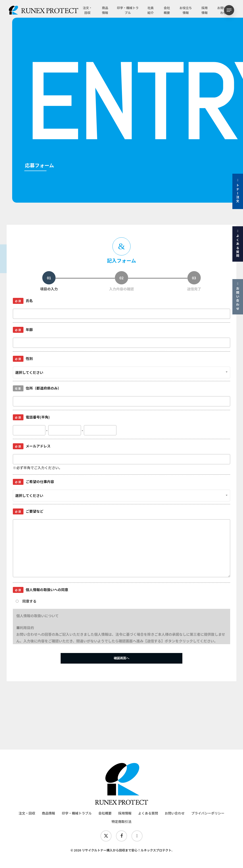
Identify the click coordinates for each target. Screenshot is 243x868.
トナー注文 (238, 191)
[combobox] (122, 372)
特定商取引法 (121, 821)
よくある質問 (238, 244)
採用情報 (125, 813)
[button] (229, 10)
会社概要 (105, 813)
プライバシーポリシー (208, 813)
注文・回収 (27, 813)
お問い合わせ (238, 296)
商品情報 (48, 813)
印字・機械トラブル (77, 813)
